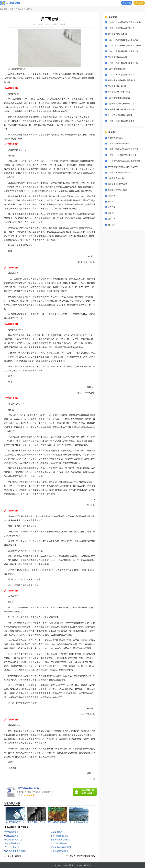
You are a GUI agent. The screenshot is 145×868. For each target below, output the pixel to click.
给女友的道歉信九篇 (14, 840)
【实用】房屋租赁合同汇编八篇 (121, 28)
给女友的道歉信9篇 (59, 843)
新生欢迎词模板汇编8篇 (118, 190)
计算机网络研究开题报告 (118, 143)
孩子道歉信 (16, 856)
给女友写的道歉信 (13, 843)
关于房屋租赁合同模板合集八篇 (121, 104)
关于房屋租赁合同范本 (117, 69)
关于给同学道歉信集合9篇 (84, 856)
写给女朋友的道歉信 (59, 851)
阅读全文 (56, 24)
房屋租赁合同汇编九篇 (117, 34)
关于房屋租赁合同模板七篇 (119, 98)
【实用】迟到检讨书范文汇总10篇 (122, 155)
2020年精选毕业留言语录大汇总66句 (123, 167)
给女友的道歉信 (12, 836)
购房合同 (112, 225)
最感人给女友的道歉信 (60, 840)
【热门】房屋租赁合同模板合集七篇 (123, 51)
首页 (11, 9)
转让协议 (112, 196)
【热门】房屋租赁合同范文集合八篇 (123, 40)
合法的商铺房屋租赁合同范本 (120, 115)
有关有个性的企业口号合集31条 (121, 109)
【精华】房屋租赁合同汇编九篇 (121, 75)
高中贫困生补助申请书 (117, 184)
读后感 (111, 213)
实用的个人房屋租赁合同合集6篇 (122, 80)
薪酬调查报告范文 (115, 138)
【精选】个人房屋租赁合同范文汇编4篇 (124, 46)
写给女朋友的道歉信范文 (61, 847)
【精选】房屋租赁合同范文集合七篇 (123, 63)
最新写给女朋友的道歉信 (16, 851)
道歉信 (29, 9)
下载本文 (64, 24)
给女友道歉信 (56, 832)
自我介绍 (112, 207)
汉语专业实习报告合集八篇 (119, 172)
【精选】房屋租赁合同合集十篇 (121, 121)
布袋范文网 (69, 865)
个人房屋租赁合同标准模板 (119, 92)
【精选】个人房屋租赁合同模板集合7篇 (124, 22)
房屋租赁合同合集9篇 (117, 86)
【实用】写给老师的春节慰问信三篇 (123, 149)
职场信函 (20, 9)
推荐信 (111, 202)
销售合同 (112, 219)
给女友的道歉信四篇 (59, 836)
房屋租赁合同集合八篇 (117, 57)
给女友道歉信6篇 (12, 847)
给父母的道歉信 (12, 832)
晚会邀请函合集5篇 (116, 178)
